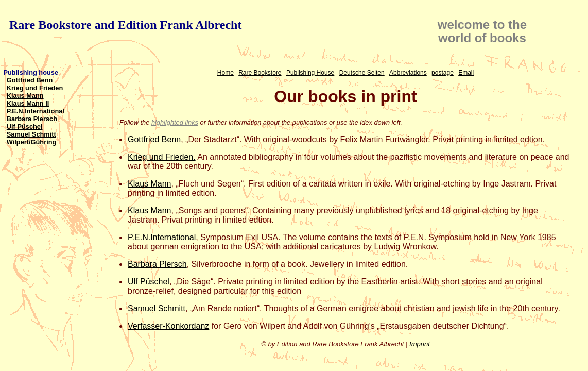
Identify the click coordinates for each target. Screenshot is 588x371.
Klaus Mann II (28, 103)
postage (443, 73)
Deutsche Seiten (362, 73)
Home (226, 73)
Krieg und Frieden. (162, 157)
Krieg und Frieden (35, 88)
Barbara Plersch (32, 119)
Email (466, 73)
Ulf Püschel (25, 127)
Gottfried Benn (30, 80)
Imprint (420, 344)
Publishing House (310, 73)
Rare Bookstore (260, 73)
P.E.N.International (36, 111)
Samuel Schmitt (31, 134)
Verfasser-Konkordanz (168, 326)
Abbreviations (408, 73)
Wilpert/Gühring (32, 142)
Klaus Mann (25, 96)
